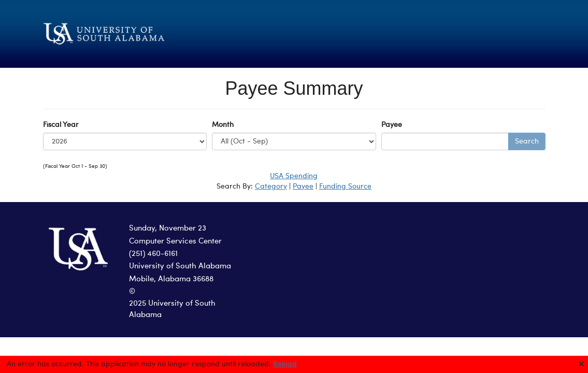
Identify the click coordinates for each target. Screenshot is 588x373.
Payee (392, 125)
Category (271, 187)
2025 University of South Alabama (172, 310)
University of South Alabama (180, 267)
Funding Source (345, 187)
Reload (285, 364)
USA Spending (294, 176)
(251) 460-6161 (153, 254)
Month (223, 125)
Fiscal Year (61, 125)
